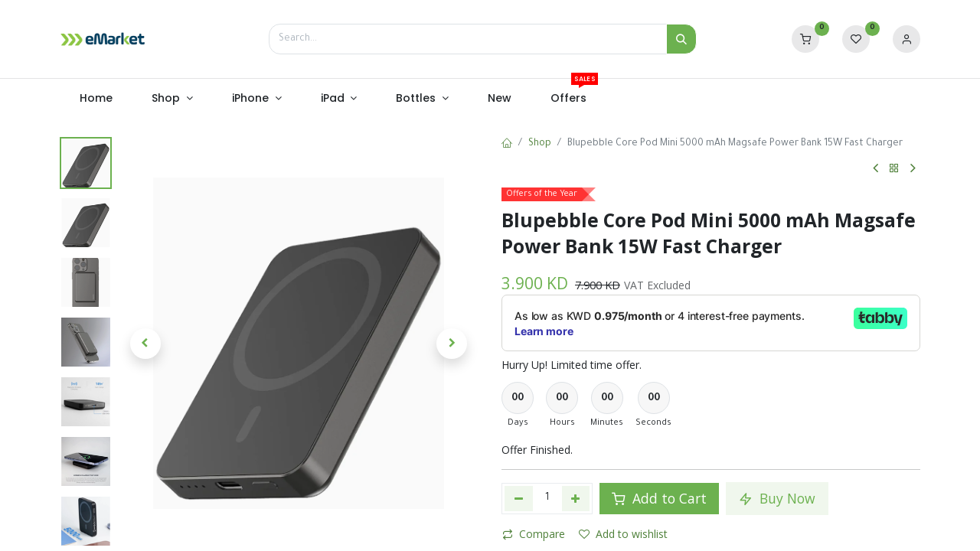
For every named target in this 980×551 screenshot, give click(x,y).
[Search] (681, 39)
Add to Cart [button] (659, 498)
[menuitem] (96, 99)
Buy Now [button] (777, 498)
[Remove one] (519, 498)
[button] (145, 344)
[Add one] (576, 498)
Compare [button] (534, 534)
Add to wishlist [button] (623, 534)
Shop (540, 144)
